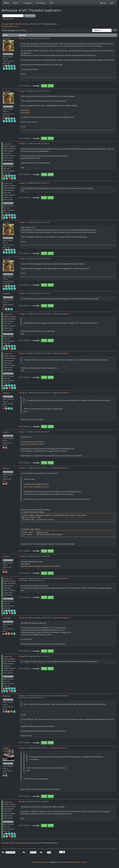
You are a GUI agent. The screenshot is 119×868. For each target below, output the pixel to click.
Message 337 (23, 468)
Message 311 (23, 91)
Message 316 (23, 293)
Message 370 (23, 696)
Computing (28, 3)
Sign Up (103, 3)
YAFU (6, 3)
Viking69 (6, 748)
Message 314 (23, 222)
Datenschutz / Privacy (40, 862)
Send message (8, 54)
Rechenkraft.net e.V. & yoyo (76, 862)
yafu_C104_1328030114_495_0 (32, 444)
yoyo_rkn (9, 144)
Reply (44, 86)
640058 (27, 113)
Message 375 (23, 802)
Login (112, 3)
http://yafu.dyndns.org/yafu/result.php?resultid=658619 (40, 566)
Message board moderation (10, 26)
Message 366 (23, 579)
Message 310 (23, 38)
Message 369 (23, 656)
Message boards (8, 24)
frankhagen (7, 618)
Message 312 (23, 144)
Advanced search (8, 19)
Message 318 (23, 353)
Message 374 (23, 748)
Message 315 (23, 259)
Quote (51, 86)
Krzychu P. (7, 432)
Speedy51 (6, 294)
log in (25, 30)
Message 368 (23, 618)
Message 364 (23, 556)
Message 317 (23, 314)
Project (16, 3)
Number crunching (22, 24)
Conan (7, 39)
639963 (27, 110)
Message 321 (23, 393)
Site (52, 3)
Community (41, 3)
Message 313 (23, 183)
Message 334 (23, 432)
